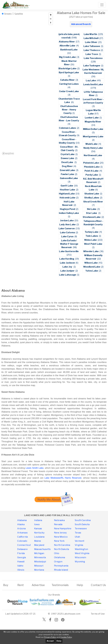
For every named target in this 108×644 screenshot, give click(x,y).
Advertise (38, 585)
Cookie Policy (66, 637)
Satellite (19, 14)
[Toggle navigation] (102, 5)
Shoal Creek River (93, 202)
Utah (77, 537)
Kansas (38, 529)
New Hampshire (63, 529)
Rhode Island (61, 570)
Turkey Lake (92, 232)
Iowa (37, 524)
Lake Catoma (68, 232)
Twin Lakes (92, 236)
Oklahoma (60, 557)
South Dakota (82, 524)
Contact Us (98, 585)
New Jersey (60, 533)
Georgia (22, 557)
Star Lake (92, 213)
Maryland (39, 545)
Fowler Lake (68, 174)
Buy (6, 585)
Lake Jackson (68, 263)
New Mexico (61, 537)
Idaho (20, 566)
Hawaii (21, 562)
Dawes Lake (68, 158)
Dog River (68, 166)
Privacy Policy (50, 637)
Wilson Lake (91, 263)
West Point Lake (93, 244)
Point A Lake (92, 171)
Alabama (22, 520)
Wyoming (80, 562)
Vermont (80, 541)
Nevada (58, 524)
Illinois (21, 570)
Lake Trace (92, 54)
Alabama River (67, 42)
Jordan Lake (67, 221)
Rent (20, 585)
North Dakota (62, 549)
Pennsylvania (61, 566)
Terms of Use (98, 614)
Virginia (79, 545)
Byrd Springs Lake (69, 72)
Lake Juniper (68, 271)
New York (59, 541)
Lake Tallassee (92, 46)
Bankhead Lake (69, 50)
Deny (59, 641)
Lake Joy (68, 267)
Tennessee (81, 529)
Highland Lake (67, 194)
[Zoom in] (51, 15)
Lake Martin (91, 34)
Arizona (21, 529)
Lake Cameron (67, 229)
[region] (28, 84)
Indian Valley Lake (69, 213)
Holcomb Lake (68, 198)
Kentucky (39, 533)
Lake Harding (67, 259)
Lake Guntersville (69, 251)
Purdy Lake (92, 175)
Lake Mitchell (91, 38)
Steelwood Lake (92, 217)
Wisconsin (80, 557)
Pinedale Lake (92, 167)
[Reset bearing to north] (51, 23)
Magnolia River (93, 122)
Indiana (38, 520)
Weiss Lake (91, 240)
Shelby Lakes (92, 198)
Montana (39, 570)
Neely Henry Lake (93, 148)
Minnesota (40, 557)
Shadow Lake (92, 194)
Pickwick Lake (91, 163)
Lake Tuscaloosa (93, 58)
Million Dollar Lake (93, 129)
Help (80, 585)
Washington (81, 549)
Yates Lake (92, 271)
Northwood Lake (93, 155)
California (22, 537)
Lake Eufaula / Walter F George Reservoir (69, 244)
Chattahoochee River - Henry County (69, 110)
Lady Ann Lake (68, 225)
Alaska (21, 524)
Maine (38, 541)
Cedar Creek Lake (69, 91)
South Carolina (83, 520)
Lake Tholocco (92, 50)
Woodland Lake (92, 267)
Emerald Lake (68, 170)
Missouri (39, 566)
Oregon (58, 562)
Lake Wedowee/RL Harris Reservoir (63, 478)
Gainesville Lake (69, 178)
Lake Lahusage (68, 275)
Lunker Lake (92, 118)
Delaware (22, 549)
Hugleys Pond (68, 209)
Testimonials (60, 585)
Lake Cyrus (68, 236)
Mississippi (40, 562)
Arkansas (22, 533)
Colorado (22, 541)
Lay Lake (91, 80)
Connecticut (24, 545)
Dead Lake (68, 162)
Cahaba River (68, 80)
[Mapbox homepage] (8, 153)
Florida (21, 553)
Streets (8, 14)
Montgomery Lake (93, 137)
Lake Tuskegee (92, 66)
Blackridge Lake (68, 69)
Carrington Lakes (69, 84)
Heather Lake (68, 190)
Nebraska (59, 520)
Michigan (39, 553)
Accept (50, 641)
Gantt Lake (67, 186)
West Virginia (82, 553)
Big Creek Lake (68, 57)
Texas (78, 533)
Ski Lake (92, 209)
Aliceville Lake (68, 46)
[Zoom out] (51, 19)
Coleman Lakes (68, 128)
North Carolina (62, 545)
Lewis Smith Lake (93, 84)
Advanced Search (81, 24)
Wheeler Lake (91, 251)
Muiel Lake (92, 144)
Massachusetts (42, 549)
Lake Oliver (91, 42)
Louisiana (39, 537)
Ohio (57, 553)
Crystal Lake (68, 154)
